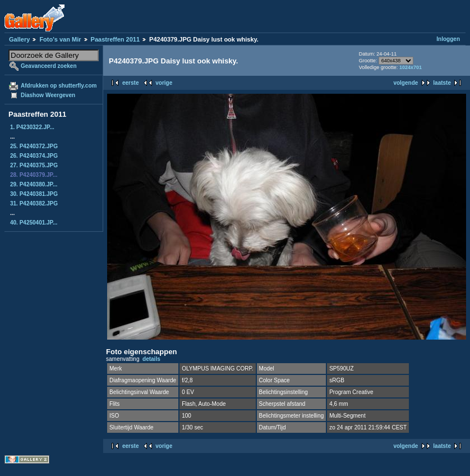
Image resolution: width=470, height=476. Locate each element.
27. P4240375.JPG (34, 165)
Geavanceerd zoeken (49, 66)
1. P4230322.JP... (32, 127)
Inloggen (448, 39)
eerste (130, 83)
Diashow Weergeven (48, 95)
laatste (442, 83)
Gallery (19, 39)
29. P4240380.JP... (34, 184)
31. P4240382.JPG (34, 203)
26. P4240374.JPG (34, 156)
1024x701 (411, 67)
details (151, 359)
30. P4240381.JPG (34, 194)
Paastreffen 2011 (115, 39)
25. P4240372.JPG (34, 146)
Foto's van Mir (60, 39)
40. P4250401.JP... (34, 223)
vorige (164, 83)
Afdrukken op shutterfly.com (59, 86)
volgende (406, 83)
